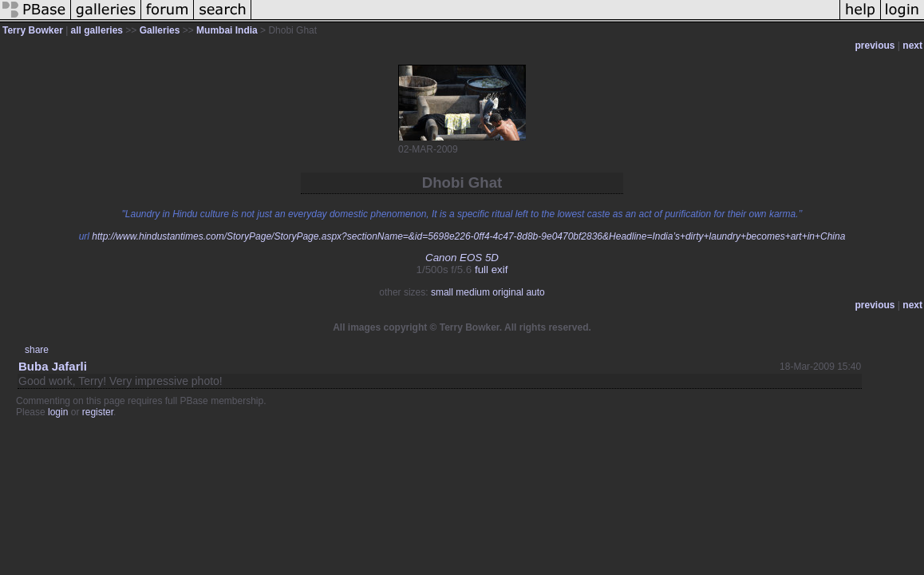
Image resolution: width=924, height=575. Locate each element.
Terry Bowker (33, 30)
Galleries (160, 30)
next (912, 46)
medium (473, 292)
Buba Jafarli (53, 366)
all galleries (97, 30)
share (37, 350)
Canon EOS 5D (462, 258)
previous (875, 46)
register (98, 412)
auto (535, 292)
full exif (491, 270)
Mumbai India (227, 30)
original (508, 292)
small (442, 292)
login (58, 412)
